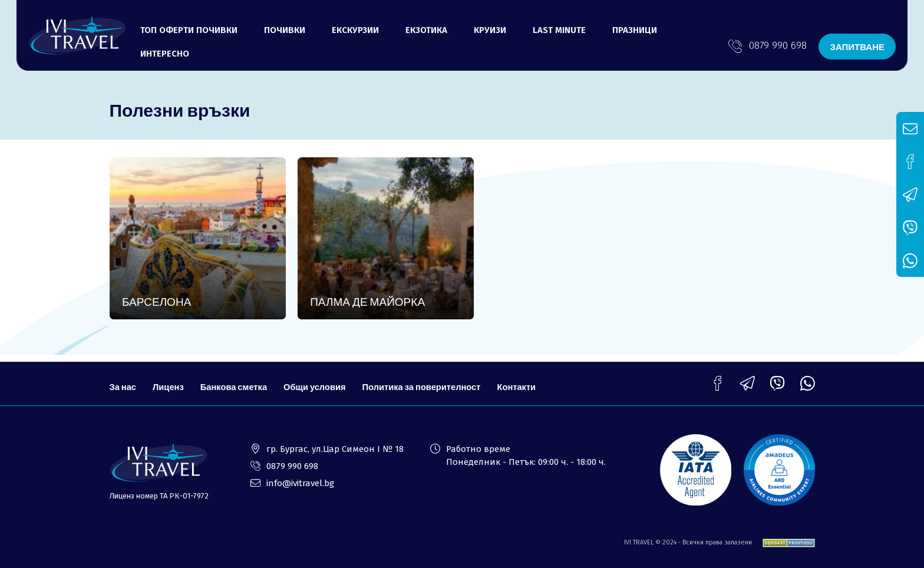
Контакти (524, 382)
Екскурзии (355, 30)
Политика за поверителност (426, 382)
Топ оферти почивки (189, 30)
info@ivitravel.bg (300, 483)
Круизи (490, 30)
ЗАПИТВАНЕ (857, 47)
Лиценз (169, 382)
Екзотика (426, 30)
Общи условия (318, 382)
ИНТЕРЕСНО (165, 54)
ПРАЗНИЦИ (635, 30)
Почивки (285, 30)
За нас (123, 382)
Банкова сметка (236, 382)
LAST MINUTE (559, 30)
